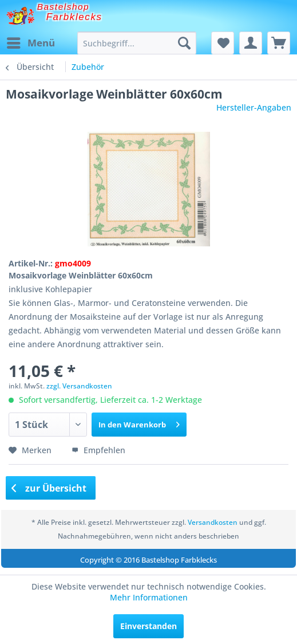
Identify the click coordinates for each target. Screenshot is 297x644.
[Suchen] (184, 43)
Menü (31, 42)
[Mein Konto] (251, 43)
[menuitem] (30, 43)
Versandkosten (213, 522)
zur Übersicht (49, 488)
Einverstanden (148, 626)
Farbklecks (74, 17)
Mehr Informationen (149, 597)
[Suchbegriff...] (137, 43)
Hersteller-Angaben (254, 107)
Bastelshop (64, 7)
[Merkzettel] (223, 43)
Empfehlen (98, 450)
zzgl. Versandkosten (79, 386)
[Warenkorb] (279, 43)
